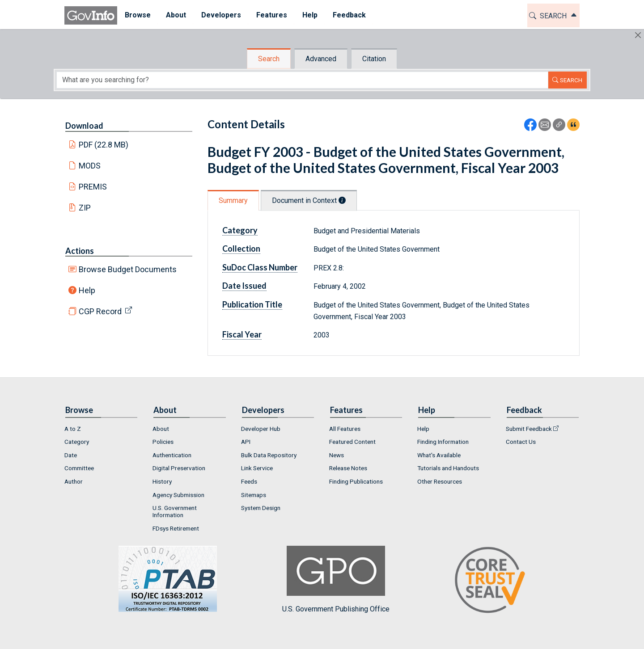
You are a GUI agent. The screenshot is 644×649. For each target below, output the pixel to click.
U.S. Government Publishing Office (336, 579)
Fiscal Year (242, 334)
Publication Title (252, 304)
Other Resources (440, 481)
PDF (104, 145)
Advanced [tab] (321, 59)
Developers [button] (221, 15)
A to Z (73, 429)
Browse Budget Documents (128, 269)
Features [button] (272, 15)
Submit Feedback (529, 429)
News (337, 455)
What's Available (439, 455)
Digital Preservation (179, 468)
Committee (79, 468)
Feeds (249, 481)
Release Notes (348, 468)
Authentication (172, 455)
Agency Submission (178, 495)
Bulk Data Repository (269, 455)
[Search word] (302, 80)
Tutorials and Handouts (448, 468)
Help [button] (310, 15)
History (162, 481)
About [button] (176, 15)
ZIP (85, 208)
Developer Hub (261, 429)
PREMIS (93, 187)
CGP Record (100, 311)
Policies (163, 442)
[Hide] (638, 35)
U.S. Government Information (175, 511)
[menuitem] (138, 15)
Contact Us (521, 442)
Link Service (257, 468)
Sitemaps (254, 495)
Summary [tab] (233, 200)
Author (74, 481)
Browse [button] (138, 15)
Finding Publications (356, 481)
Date (71, 455)
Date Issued (244, 286)
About (161, 429)
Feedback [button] (349, 15)
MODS (90, 166)
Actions (80, 251)
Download (84, 126)
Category (240, 230)
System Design (261, 508)
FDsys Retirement (176, 528)
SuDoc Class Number (260, 267)
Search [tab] (269, 59)
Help (87, 290)
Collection (241, 249)
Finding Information (443, 442)
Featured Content (352, 442)
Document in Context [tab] (309, 200)
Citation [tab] (374, 59)
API (246, 442)
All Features (345, 429)
